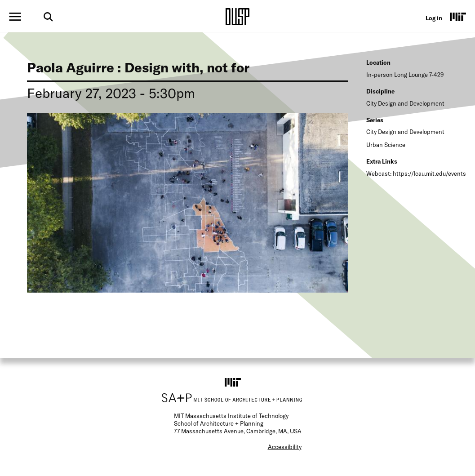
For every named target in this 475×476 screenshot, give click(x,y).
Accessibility (285, 447)
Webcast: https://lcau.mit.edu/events (416, 173)
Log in (434, 18)
